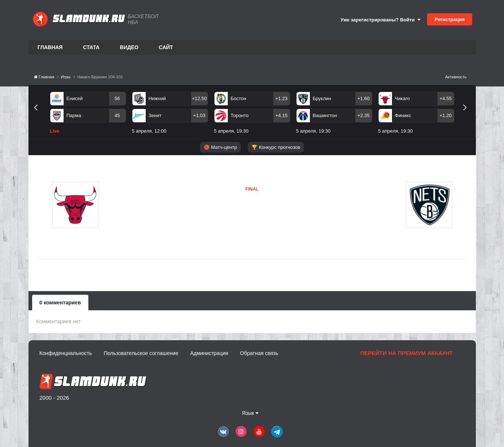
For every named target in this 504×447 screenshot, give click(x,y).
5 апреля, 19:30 (231, 131)
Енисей (75, 98)
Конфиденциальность (66, 353)
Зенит (155, 115)
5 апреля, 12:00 (149, 131)
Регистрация (449, 19)
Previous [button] (39, 116)
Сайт (166, 47)
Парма (74, 115)
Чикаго (402, 98)
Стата (91, 47)
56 (117, 98)
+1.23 (282, 98)
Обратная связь (259, 353)
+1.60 (364, 98)
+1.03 (199, 115)
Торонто (240, 115)
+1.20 (446, 115)
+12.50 (199, 98)
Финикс (403, 115)
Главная (50, 47)
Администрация (209, 353)
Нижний (157, 98)
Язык (250, 413)
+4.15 (282, 115)
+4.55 (446, 98)
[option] (88, 114)
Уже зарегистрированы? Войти (380, 20)
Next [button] (468, 116)
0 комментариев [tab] (60, 303)
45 (117, 115)
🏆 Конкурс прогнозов (276, 147)
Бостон (239, 98)
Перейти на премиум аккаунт (406, 353)
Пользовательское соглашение (141, 353)
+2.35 (364, 115)
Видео (129, 47)
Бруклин (322, 98)
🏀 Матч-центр (220, 147)
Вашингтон (325, 115)
